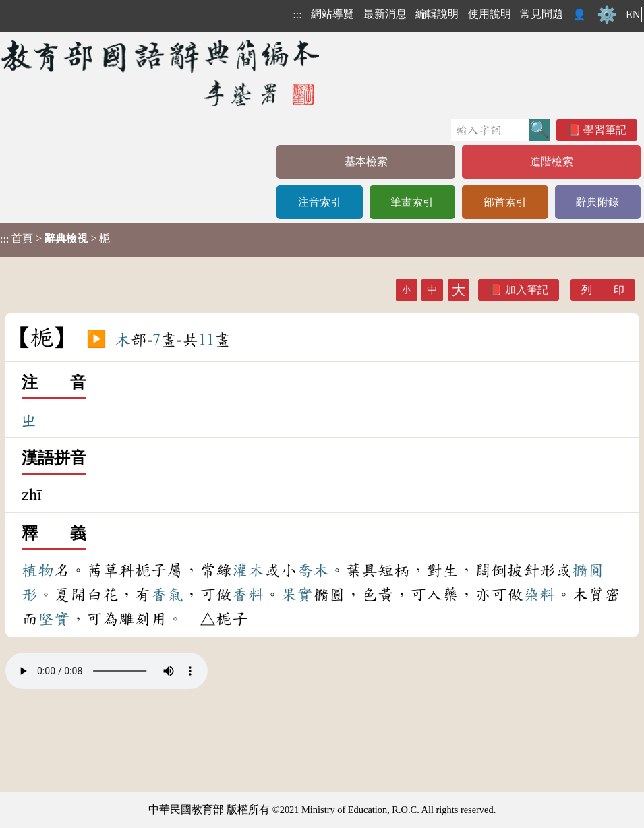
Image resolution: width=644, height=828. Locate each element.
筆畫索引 (412, 202)
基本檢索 (366, 161)
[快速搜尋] (490, 130)
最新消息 (385, 14)
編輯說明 (437, 14)
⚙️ (607, 15)
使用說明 (490, 14)
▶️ (96, 340)
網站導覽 (332, 14)
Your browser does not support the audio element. (107, 671)
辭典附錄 (597, 202)
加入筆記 (527, 290)
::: (297, 14)
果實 (297, 595)
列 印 (603, 290)
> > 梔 (55, 239)
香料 (248, 595)
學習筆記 (605, 130)
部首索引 (505, 202)
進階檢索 (552, 161)
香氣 (167, 595)
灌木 (248, 570)
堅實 (54, 619)
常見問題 (541, 14)
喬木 (313, 570)
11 (206, 340)
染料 (539, 595)
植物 (38, 570)
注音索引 (320, 202)
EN (633, 14)
